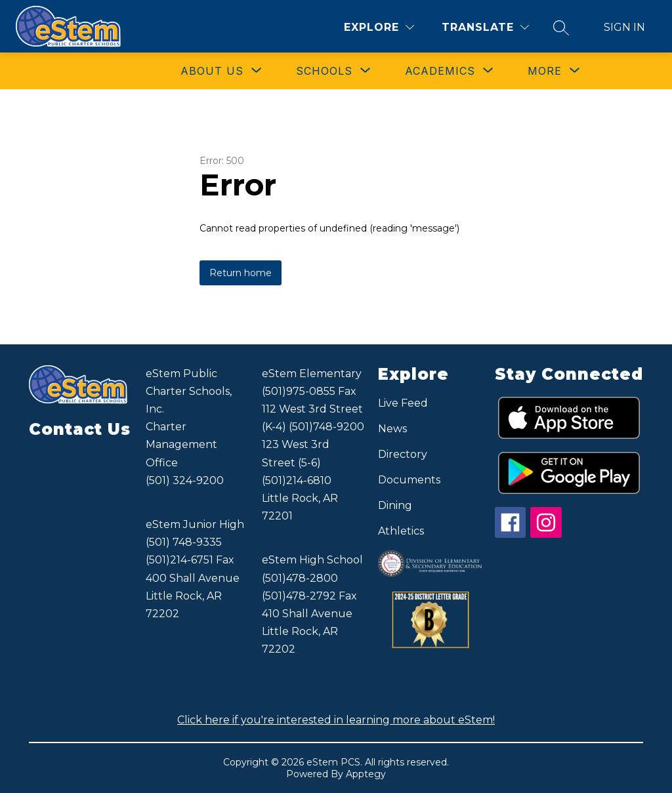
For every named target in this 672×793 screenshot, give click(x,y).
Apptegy (366, 774)
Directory (403, 454)
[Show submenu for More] (545, 71)
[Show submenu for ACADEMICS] (440, 71)
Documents (409, 480)
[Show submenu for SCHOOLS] (324, 71)
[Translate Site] (485, 27)
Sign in (624, 27)
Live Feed (403, 403)
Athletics (401, 531)
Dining (395, 505)
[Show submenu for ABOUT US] (212, 71)
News (392, 429)
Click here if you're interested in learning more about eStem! (336, 720)
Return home (241, 273)
